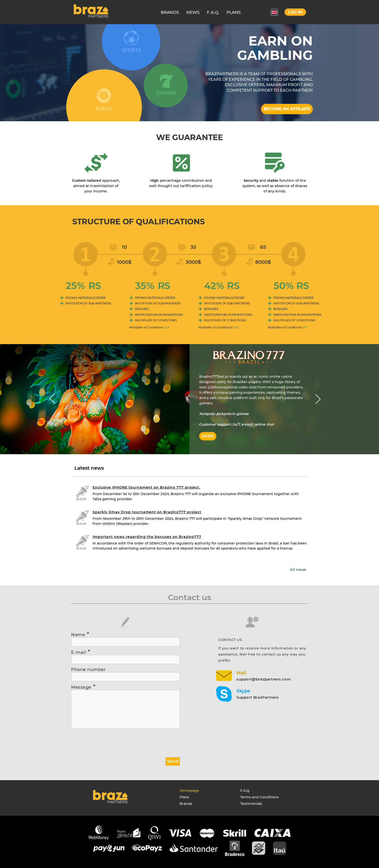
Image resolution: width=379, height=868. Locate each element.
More (208, 436)
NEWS (193, 12)
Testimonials (251, 804)
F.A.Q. (213, 12)
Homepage (189, 791)
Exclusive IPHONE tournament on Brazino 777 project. (146, 487)
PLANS (234, 12)
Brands (186, 804)
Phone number (88, 670)
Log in (295, 12)
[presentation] (108, 741)
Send (173, 761)
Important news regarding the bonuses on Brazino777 (147, 537)
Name (80, 634)
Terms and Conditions (259, 797)
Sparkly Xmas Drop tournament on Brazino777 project (147, 512)
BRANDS (170, 12)
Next (318, 399)
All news (298, 570)
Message (83, 687)
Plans (184, 797)
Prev (52, 399)
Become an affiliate (287, 109)
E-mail (81, 652)
